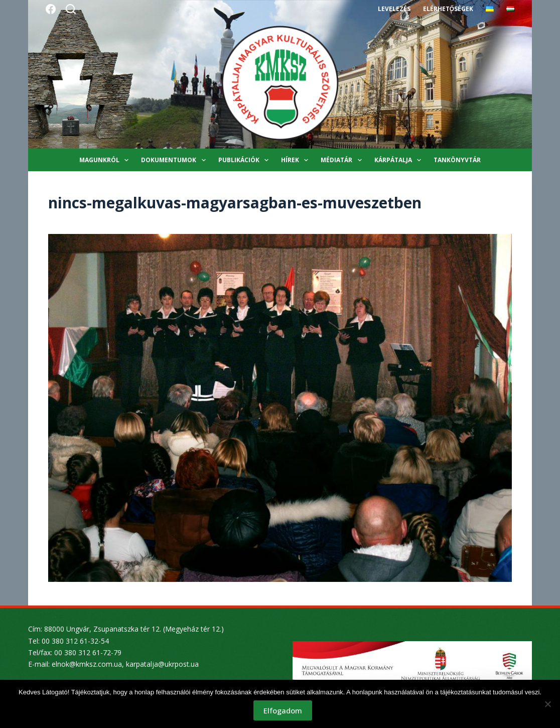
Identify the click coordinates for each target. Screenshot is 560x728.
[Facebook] (51, 9)
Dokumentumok (175, 160)
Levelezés (394, 9)
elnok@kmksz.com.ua (87, 664)
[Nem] (547, 704)
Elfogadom (283, 710)
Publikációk (245, 160)
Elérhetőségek (448, 9)
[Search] (71, 9)
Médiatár (343, 160)
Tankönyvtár (457, 160)
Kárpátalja (400, 160)
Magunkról (106, 160)
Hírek (297, 160)
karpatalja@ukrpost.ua (162, 664)
